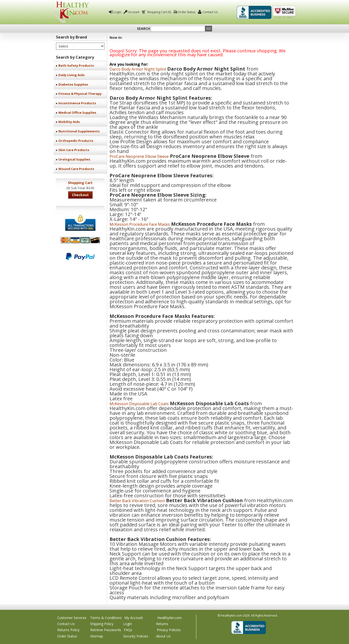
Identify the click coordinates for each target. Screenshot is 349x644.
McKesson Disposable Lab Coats (139, 404)
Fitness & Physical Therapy (80, 94)
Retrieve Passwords (106, 630)
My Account (134, 618)
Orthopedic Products (76, 141)
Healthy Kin (71, 12)
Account (134, 12)
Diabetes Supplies (73, 84)
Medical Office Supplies (77, 113)
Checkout (80, 195)
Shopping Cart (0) (159, 12)
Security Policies (136, 636)
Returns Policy (68, 630)
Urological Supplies (74, 159)
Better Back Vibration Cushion (137, 501)
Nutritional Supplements (79, 131)
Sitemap (97, 636)
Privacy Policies (169, 630)
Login (117, 12)
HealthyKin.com (170, 618)
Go (209, 28)
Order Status (187, 12)
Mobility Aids (69, 122)
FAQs (128, 630)
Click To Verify (284, 12)
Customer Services (72, 618)
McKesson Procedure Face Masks (140, 224)
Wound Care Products (76, 169)
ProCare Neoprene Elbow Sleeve (139, 156)
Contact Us (210, 12)
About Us (163, 636)
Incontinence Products (77, 103)
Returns (162, 624)
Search (143, 29)
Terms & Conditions (106, 618)
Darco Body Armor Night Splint (138, 69)
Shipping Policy (102, 624)
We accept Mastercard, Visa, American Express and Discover (80, 240)
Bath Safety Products (76, 65)
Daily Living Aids (71, 75)
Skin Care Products (74, 150)
